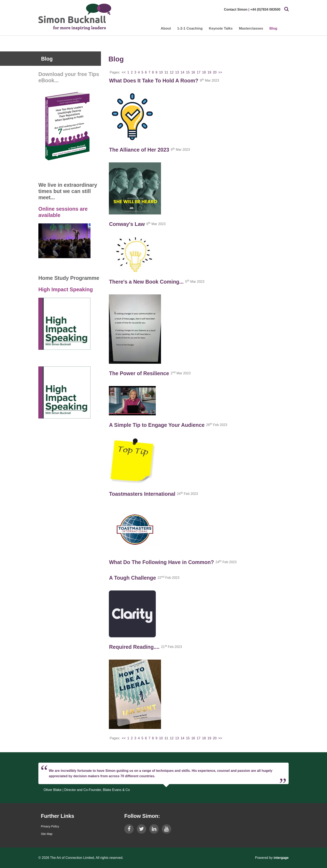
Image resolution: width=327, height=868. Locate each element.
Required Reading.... (134, 647)
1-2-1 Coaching (190, 28)
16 (193, 72)
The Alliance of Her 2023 (139, 150)
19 (209, 72)
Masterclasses (251, 28)
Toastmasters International (142, 494)
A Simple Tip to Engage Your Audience (157, 425)
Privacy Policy (50, 826)
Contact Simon (236, 9)
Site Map (47, 834)
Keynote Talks (221, 28)
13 (177, 72)
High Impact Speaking (66, 289)
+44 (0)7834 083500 (265, 9)
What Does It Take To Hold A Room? (154, 81)
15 (188, 72)
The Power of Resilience (139, 373)
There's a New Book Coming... (146, 282)
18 (204, 72)
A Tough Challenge (133, 578)
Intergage (281, 858)
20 (215, 72)
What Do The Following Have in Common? (162, 562)
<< (124, 72)
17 (199, 72)
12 (172, 72)
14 (182, 72)
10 (161, 72)
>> (220, 72)
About (166, 28)
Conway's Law (127, 224)
